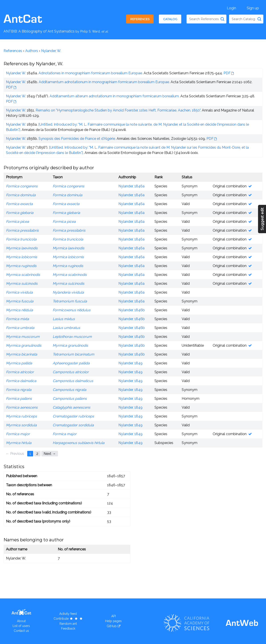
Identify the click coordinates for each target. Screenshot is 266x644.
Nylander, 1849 (130, 363)
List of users (21, 626)
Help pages (113, 621)
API (114, 616)
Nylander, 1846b (132, 310)
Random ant (68, 624)
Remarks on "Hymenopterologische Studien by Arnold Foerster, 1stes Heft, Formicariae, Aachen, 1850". (118, 110)
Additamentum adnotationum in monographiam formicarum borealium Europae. (104, 82)
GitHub (112, 626)
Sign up (253, 8)
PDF (227, 73)
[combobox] (206, 19)
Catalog (170, 19)
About (21, 621)
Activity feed (68, 614)
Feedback (68, 629)
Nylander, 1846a (131, 186)
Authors (32, 51)
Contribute (68, 619)
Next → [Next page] (50, 454)
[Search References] (222, 19)
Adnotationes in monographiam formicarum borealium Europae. (91, 73)
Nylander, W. (51, 51)
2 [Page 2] (37, 454)
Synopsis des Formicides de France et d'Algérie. (77, 139)
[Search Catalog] (259, 19)
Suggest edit (262, 219)
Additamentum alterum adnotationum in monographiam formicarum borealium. (115, 96)
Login (231, 8)
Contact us (21, 631)
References (140, 19)
